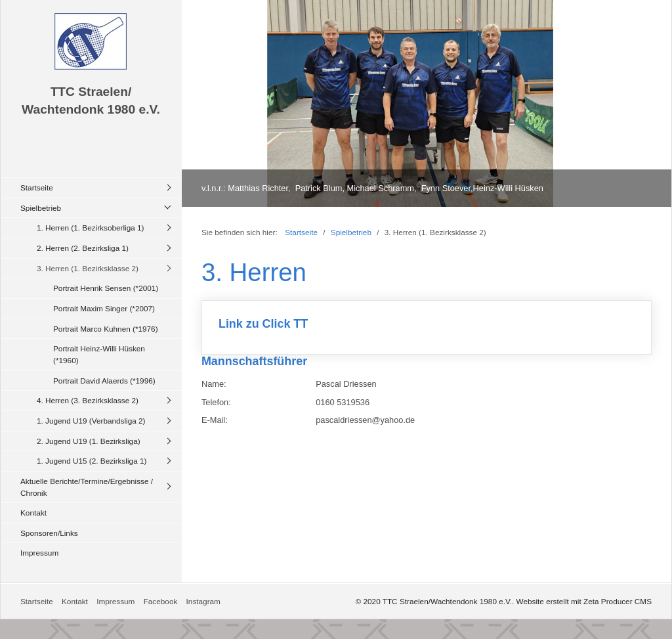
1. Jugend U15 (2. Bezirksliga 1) (92, 461)
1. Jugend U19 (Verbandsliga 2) (91, 421)
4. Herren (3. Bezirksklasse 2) (88, 400)
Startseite (37, 187)
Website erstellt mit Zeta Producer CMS (584, 601)
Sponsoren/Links (49, 533)
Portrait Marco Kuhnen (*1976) (106, 329)
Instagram (203, 601)
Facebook (161, 601)
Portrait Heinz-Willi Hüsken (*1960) (99, 354)
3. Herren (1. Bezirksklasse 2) (88, 268)
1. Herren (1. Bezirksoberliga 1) (90, 228)
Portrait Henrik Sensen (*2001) (106, 288)
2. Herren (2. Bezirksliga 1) (83, 248)
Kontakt (33, 513)
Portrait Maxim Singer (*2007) (104, 308)
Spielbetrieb (41, 208)
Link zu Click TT (427, 327)
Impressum (39, 553)
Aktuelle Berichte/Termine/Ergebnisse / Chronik (87, 487)
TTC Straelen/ (91, 92)
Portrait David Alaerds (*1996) (104, 381)
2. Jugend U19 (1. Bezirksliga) (89, 441)
